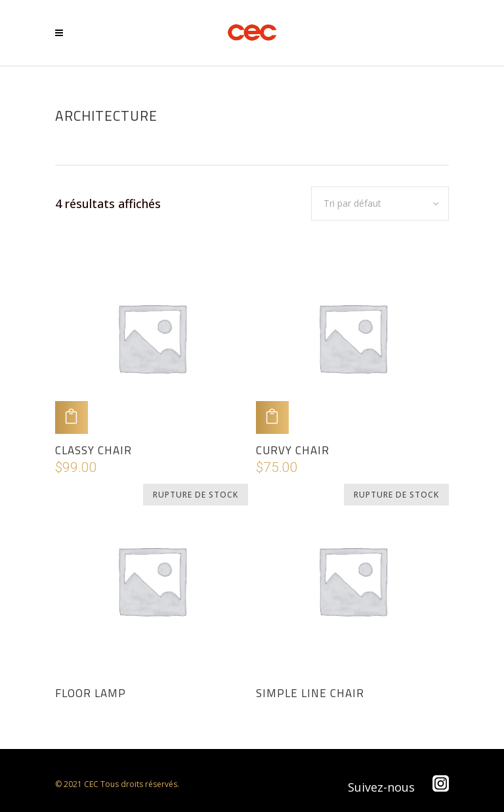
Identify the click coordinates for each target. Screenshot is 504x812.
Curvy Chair (293, 450)
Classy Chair (94, 450)
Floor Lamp (91, 693)
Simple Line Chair (310, 693)
